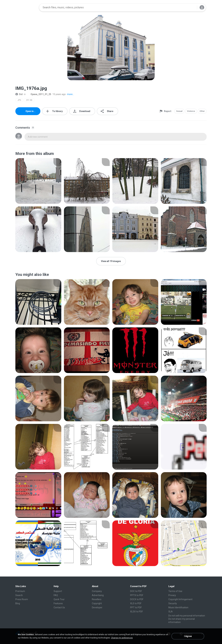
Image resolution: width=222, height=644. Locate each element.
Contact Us (59, 607)
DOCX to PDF (137, 599)
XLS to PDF (136, 603)
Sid (19, 94)
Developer (97, 607)
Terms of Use (175, 591)
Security (173, 603)
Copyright (97, 603)
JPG (19, 100)
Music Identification (178, 607)
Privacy (172, 595)
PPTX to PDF (137, 595)
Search (19, 595)
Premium (20, 591)
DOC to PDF (136, 591)
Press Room (22, 599)
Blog (18, 603)
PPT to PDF (136, 607)
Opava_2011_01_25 (39, 94)
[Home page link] (26, 7)
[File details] (38, 181)
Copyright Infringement (180, 599)
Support (58, 591)
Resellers (97, 599)
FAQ (56, 595)
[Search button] (193, 7)
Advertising (98, 595)
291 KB (29, 100)
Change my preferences (122, 638)
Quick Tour (59, 599)
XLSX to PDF (137, 612)
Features (58, 603)
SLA (171, 612)
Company (97, 591)
